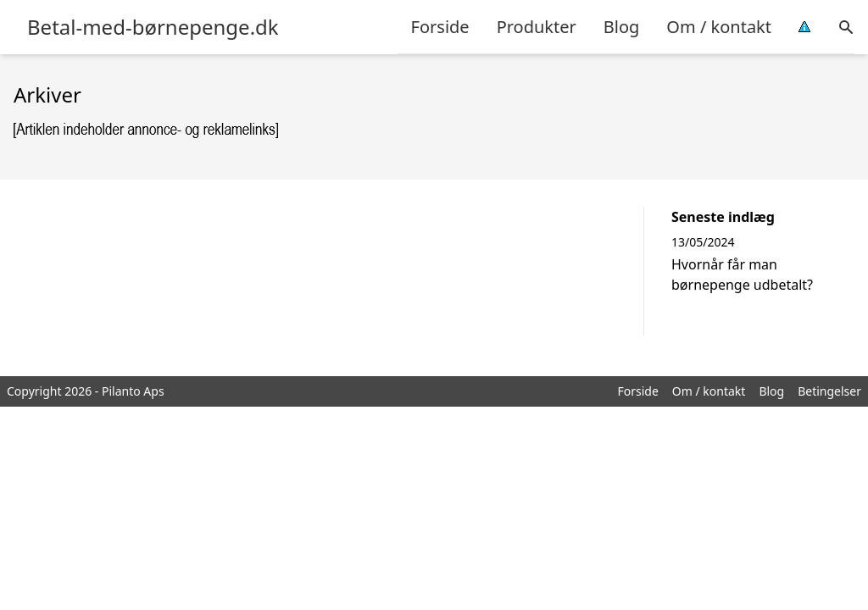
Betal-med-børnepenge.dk (153, 27)
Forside (440, 27)
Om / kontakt (719, 27)
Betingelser (829, 391)
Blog (622, 27)
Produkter (537, 27)
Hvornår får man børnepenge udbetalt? (742, 274)
